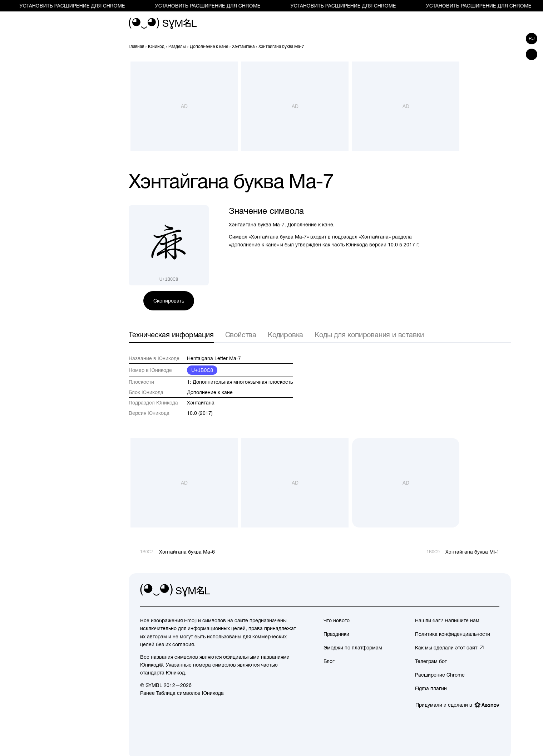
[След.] (507, 46)
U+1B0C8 (202, 370)
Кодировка (285, 335)
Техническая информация (171, 335)
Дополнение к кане (210, 392)
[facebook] (494, 590)
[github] (478, 590)
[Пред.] (494, 46)
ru (532, 39)
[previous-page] (136, 46)
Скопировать (169, 301)
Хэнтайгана (201, 403)
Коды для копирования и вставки (369, 335)
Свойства (241, 335)
